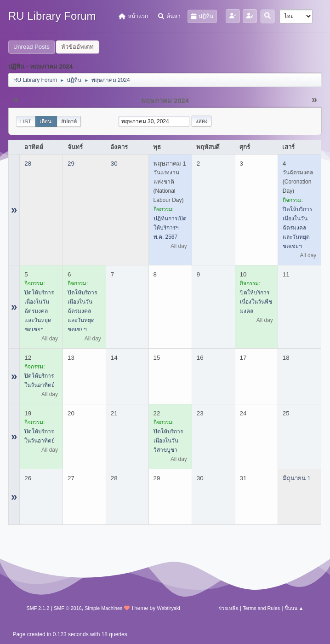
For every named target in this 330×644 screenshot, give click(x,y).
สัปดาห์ (69, 121)
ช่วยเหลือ (228, 608)
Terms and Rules (261, 608)
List (26, 121)
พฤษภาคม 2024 (165, 101)
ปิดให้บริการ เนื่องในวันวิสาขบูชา (168, 441)
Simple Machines (103, 608)
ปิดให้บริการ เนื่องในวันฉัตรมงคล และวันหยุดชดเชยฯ (297, 228)
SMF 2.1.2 (38, 608)
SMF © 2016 (68, 608)
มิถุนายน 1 (297, 478)
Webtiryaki (169, 608)
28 (28, 164)
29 (71, 164)
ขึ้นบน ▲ (294, 608)
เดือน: (46, 121)
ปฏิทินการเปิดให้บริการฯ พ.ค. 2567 (170, 228)
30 (114, 164)
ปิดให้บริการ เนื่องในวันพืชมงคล (256, 302)
